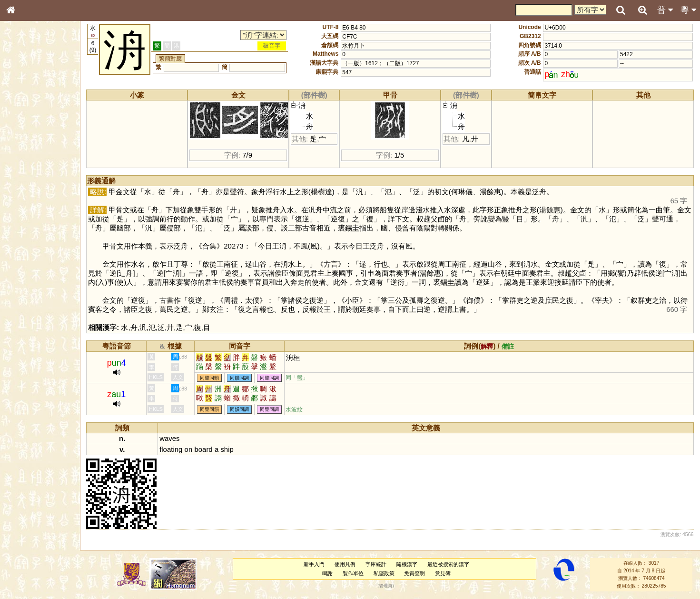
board (206, 449)
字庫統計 (377, 564)
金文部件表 (26, 155)
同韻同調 (242, 378)
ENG (42, 105)
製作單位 (354, 573)
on (191, 449)
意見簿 (444, 573)
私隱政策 (385, 573)
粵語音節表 (26, 190)
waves (172, 438)
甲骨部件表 (26, 146)
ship (229, 449)
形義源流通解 (29, 164)
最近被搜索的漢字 (449, 564)
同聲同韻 (212, 378)
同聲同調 (272, 378)
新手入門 (315, 564)
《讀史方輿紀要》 (35, 308)
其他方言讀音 (29, 273)
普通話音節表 (29, 264)
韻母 (32, 255)
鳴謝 (328, 573)
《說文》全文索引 (35, 299)
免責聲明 (415, 573)
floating (173, 449)
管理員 (387, 586)
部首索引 (23, 128)
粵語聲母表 (26, 199)
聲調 (45, 255)
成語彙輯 (23, 317)
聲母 (19, 255)
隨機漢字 (408, 564)
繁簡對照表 (26, 326)
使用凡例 (346, 564)
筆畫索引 (23, 137)
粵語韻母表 (26, 208)
